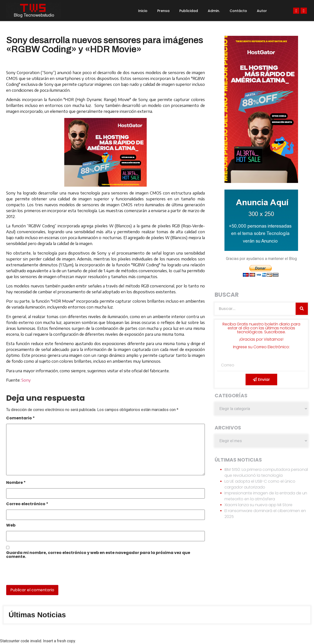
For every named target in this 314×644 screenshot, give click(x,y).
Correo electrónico (27, 504)
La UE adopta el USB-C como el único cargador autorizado (260, 484)
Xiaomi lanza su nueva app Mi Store (258, 505)
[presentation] (40, 574)
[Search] (302, 309)
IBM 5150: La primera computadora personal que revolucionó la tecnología (266, 472)
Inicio (143, 11)
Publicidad (189, 11)
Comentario (20, 419)
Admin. (214, 11)
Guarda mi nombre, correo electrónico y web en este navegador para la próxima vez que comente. (98, 555)
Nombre (16, 483)
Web (11, 526)
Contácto (238, 11)
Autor (262, 11)
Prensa (163, 11)
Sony (26, 380)
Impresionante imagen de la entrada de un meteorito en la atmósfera (266, 496)
